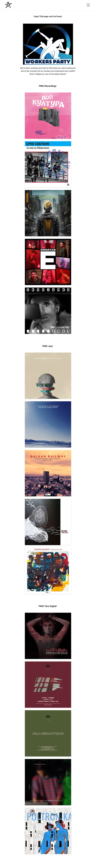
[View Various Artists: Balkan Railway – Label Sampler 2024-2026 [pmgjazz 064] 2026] (48, 473)
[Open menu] (88, 5)
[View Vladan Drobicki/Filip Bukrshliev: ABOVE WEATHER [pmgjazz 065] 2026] (48, 424)
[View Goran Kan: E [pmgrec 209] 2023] (48, 262)
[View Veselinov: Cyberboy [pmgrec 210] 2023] (48, 213)
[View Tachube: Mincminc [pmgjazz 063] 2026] (48, 522)
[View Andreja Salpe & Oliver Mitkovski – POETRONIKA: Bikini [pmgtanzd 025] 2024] (48, 831)
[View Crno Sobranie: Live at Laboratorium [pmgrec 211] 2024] (48, 164)
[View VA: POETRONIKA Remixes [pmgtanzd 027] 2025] (48, 733)
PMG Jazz (48, 346)
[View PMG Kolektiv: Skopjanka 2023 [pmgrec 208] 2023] (48, 311)
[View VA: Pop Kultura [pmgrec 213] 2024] (48, 116)
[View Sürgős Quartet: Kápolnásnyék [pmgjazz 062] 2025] (48, 571)
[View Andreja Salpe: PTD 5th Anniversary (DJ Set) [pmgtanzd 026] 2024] (48, 782)
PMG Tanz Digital (48, 606)
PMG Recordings (48, 86)
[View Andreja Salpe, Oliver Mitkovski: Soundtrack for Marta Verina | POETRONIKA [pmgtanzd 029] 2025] (48, 636)
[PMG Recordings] (8, 5)
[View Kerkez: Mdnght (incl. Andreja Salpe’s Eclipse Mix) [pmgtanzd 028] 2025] (48, 685)
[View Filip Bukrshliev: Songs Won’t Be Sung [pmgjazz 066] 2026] (48, 376)
